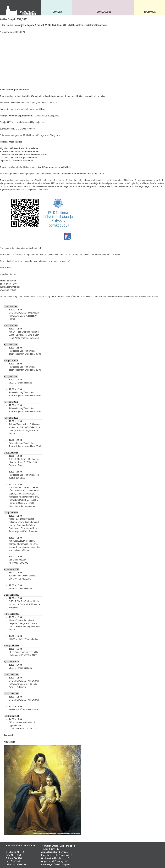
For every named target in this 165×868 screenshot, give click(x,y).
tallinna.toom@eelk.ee (10, 287)
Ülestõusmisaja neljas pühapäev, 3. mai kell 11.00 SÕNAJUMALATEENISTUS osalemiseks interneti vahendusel (55, 25)
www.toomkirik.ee (38, 109)
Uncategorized (16, 297)
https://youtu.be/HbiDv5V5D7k (44, 103)
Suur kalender (9, 735)
